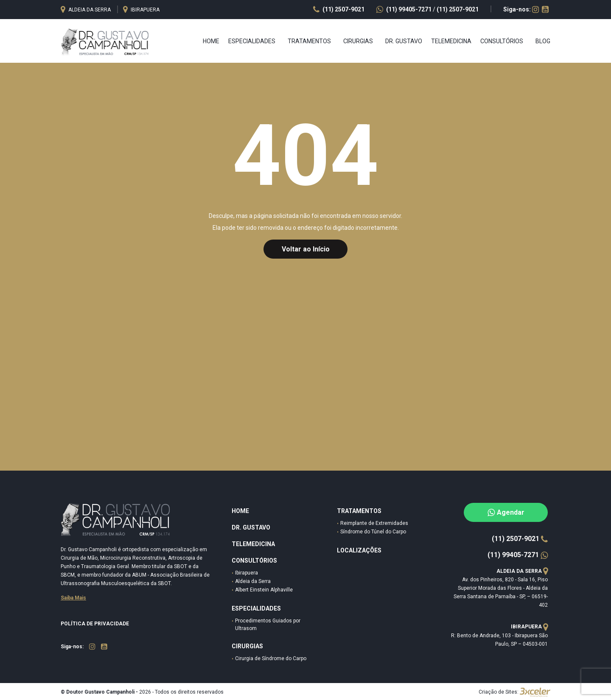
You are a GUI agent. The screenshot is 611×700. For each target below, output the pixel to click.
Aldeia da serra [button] (86, 10)
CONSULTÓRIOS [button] (502, 41)
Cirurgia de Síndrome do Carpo (271, 658)
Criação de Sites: (499, 692)
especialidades (256, 608)
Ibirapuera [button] (141, 10)
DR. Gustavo (251, 527)
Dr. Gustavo (404, 41)
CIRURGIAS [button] (358, 41)
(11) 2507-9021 (458, 9)
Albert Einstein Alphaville (264, 590)
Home (211, 41)
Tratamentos (359, 511)
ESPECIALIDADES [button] (252, 41)
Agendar (506, 513)
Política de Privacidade (95, 624)
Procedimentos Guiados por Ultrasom (268, 625)
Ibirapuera (247, 573)
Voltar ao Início (306, 249)
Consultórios (254, 561)
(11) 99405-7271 (405, 9)
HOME (240, 511)
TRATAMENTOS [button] (309, 41)
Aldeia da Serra (253, 581)
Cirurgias (247, 646)
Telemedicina (451, 41)
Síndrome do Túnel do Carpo (373, 532)
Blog (543, 41)
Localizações (359, 550)
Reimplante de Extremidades (374, 523)
